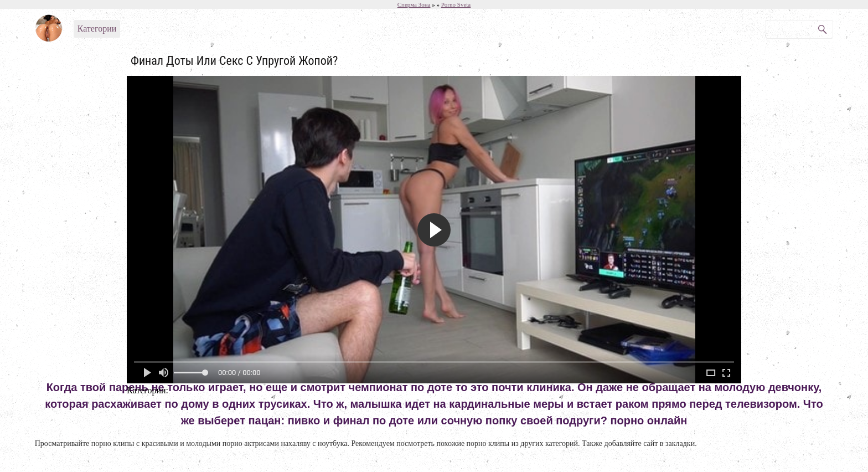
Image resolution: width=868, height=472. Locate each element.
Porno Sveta (456, 4)
